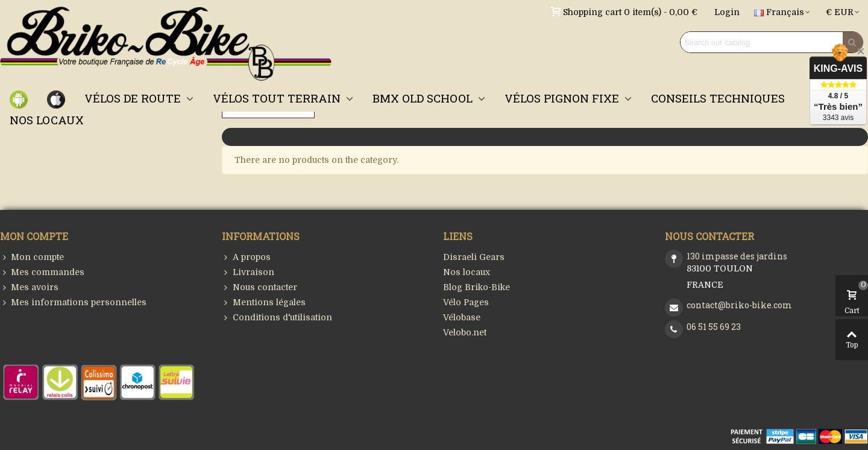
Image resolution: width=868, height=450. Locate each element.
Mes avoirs (29, 287)
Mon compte (32, 257)
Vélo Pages (466, 302)
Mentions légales (264, 303)
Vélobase (462, 317)
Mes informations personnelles (73, 303)
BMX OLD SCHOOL (424, 98)
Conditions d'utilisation (277, 318)
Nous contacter (259, 287)
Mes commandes (42, 272)
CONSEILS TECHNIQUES (718, 98)
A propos (246, 257)
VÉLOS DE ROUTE (134, 98)
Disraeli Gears (474, 257)
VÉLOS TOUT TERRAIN (278, 98)
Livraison (248, 272)
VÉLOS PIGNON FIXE (563, 98)
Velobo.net (465, 332)
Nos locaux (467, 272)
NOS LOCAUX (47, 120)
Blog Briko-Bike (476, 287)
